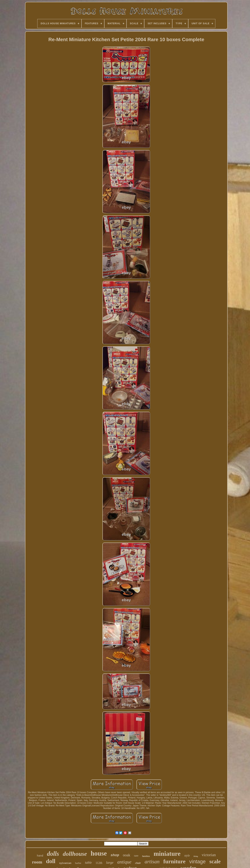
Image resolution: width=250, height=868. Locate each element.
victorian (209, 855)
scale (215, 861)
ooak (127, 855)
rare (136, 856)
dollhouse (75, 854)
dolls (53, 854)
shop (115, 855)
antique (124, 862)
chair (138, 863)
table (88, 863)
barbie (78, 863)
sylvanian (65, 863)
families (146, 856)
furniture (174, 861)
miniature (167, 854)
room (37, 862)
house (99, 853)
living (196, 856)
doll (51, 861)
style (187, 855)
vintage (197, 862)
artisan (152, 862)
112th (99, 863)
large (110, 862)
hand (40, 856)
